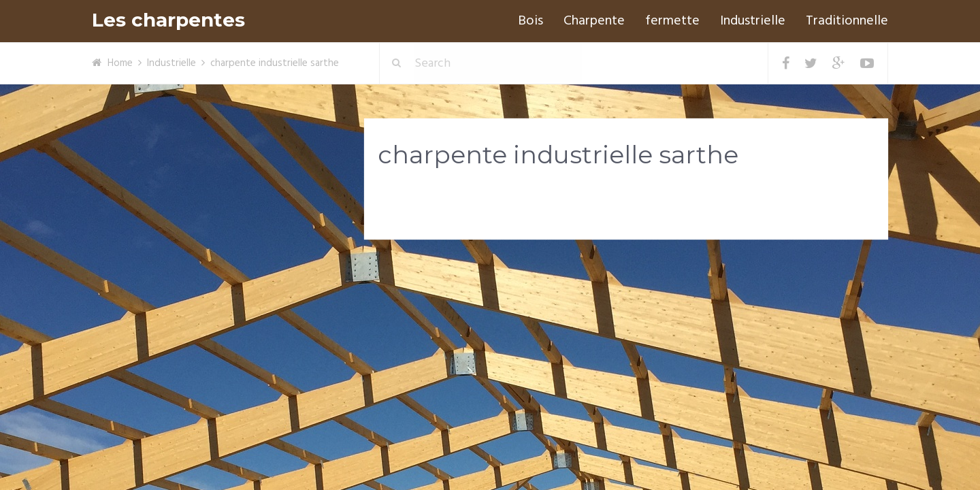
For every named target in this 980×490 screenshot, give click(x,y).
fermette (672, 21)
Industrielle (753, 21)
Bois (530, 21)
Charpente (594, 21)
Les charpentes (168, 20)
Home (120, 63)
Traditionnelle (847, 21)
